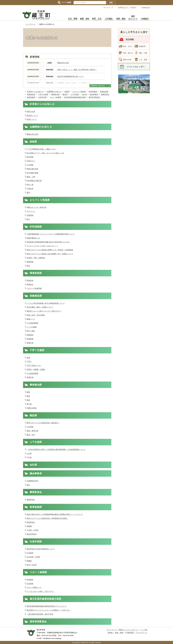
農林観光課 (55, 94)
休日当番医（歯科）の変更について (40, 307)
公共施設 (109, 19)
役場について (32, 119)
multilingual (146, 8)
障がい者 (30, 185)
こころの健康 (32, 327)
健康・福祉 (85, 19)
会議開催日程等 (32, 481)
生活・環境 (73, 19)
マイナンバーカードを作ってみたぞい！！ (42, 246)
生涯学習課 (42, 97)
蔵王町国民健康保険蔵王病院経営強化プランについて (47, 606)
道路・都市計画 (32, 431)
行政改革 (30, 189)
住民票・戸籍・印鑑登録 (36, 258)
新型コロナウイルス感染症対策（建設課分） (43, 423)
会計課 (84, 94)
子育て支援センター (34, 365)
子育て (29, 362)
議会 (28, 485)
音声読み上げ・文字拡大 (127, 8)
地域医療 (30, 339)
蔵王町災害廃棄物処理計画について (71, 76)
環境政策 (30, 281)
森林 (28, 400)
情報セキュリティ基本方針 (37, 207)
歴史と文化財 (32, 565)
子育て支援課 (43, 94)
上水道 (29, 453)
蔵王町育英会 (32, 534)
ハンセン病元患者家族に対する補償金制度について (46, 303)
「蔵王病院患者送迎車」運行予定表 (40, 614)
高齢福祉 (30, 335)
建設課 (65, 94)
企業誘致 (30, 215)
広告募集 (30, 584)
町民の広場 (31, 112)
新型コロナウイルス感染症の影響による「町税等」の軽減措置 (50, 250)
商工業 (29, 404)
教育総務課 (31, 97)
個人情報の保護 (32, 173)
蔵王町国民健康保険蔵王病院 (75, 97)
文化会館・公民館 (33, 557)
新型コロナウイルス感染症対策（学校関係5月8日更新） (47, 518)
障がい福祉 (31, 331)
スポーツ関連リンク (34, 587)
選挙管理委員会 (94, 97)
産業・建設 (121, 19)
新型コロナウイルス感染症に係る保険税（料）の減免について (50, 254)
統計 (28, 219)
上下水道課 (75, 94)
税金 (28, 266)
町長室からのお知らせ (35, 92)
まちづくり (31, 211)
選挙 (28, 193)
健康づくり (31, 319)
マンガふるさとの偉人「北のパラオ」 (41, 591)
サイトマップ (108, 8)
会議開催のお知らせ (54, 92)
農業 (28, 392)
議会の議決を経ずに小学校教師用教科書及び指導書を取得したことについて (55, 514)
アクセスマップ (141, 633)
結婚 (28, 358)
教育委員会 (31, 522)
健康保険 (30, 262)
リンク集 (144, 630)
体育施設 (30, 580)
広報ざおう (31, 161)
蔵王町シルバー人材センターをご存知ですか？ (44, 311)
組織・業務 (119, 633)
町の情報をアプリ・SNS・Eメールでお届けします (46, 153)
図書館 (29, 561)
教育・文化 (97, 19)
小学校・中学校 (32, 530)
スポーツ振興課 (55, 97)
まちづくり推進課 (79, 92)
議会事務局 (94, 94)
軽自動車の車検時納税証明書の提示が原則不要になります (48, 242)
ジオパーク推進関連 (34, 288)
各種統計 (145, 19)
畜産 (28, 396)
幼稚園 (29, 526)
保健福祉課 (31, 94)
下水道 (29, 457)
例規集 (110, 633)
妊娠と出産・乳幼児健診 (36, 315)
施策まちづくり (133, 17)
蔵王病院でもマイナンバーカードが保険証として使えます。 (49, 610)
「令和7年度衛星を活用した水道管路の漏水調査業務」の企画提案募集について (56, 449)
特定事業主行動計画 (34, 181)
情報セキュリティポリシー (129, 630)
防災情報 (30, 157)
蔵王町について (32, 116)
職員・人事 (31, 177)
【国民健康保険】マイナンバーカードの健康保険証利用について (51, 234)
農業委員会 (105, 94)
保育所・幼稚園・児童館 (36, 369)
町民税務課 (93, 92)
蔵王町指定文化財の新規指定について (41, 549)
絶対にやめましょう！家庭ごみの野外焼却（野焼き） (77, 70)
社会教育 (30, 553)
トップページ (30, 24)
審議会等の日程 (63, 63)
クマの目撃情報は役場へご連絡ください (42, 149)
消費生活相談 (32, 408)
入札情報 (30, 165)
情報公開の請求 (32, 169)
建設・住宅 (31, 435)
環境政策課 (104, 92)
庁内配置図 (129, 633)
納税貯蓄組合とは (33, 238)
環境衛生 (30, 284)
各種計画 (30, 343)
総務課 (67, 92)
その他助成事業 (32, 323)
